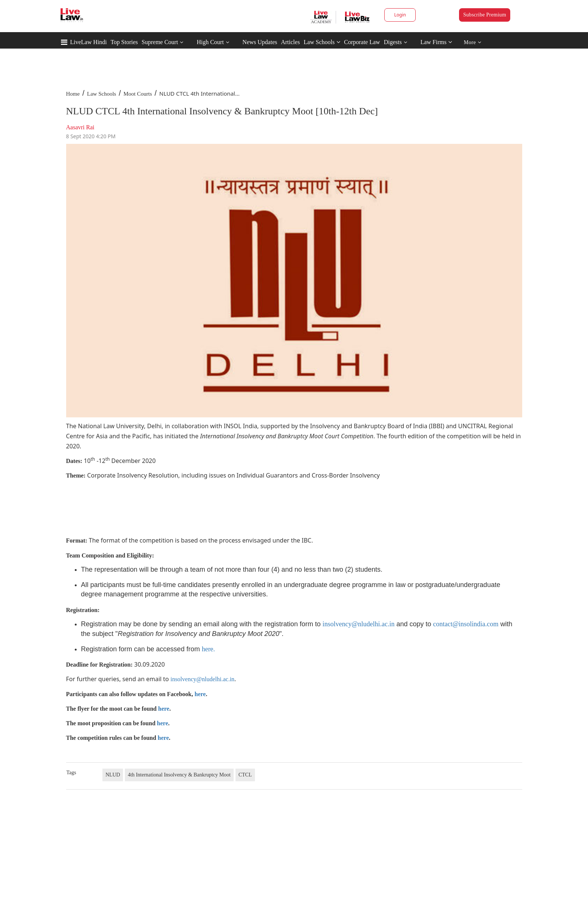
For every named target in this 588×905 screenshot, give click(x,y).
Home (73, 94)
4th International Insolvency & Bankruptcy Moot (179, 775)
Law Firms (436, 42)
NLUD (113, 775)
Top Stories (124, 42)
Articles (290, 42)
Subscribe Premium (485, 15)
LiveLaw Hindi (89, 42)
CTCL (245, 775)
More (473, 42)
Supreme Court (160, 42)
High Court (210, 42)
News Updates (260, 42)
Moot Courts (138, 94)
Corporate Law (362, 42)
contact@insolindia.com (466, 624)
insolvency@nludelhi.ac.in (359, 624)
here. (208, 649)
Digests (393, 42)
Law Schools (322, 42)
